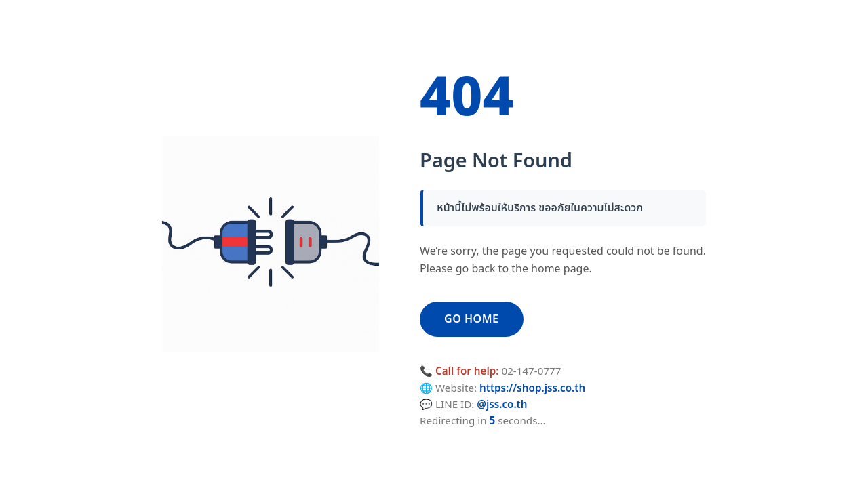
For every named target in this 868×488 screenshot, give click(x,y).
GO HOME (471, 319)
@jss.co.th (502, 405)
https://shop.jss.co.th (532, 389)
